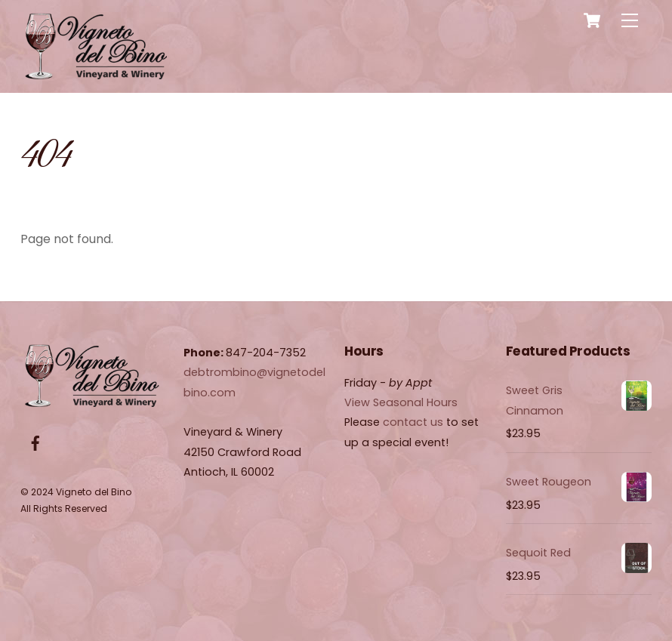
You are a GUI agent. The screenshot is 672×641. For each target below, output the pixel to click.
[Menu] (630, 21)
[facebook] (35, 442)
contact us (413, 422)
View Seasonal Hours (401, 402)
